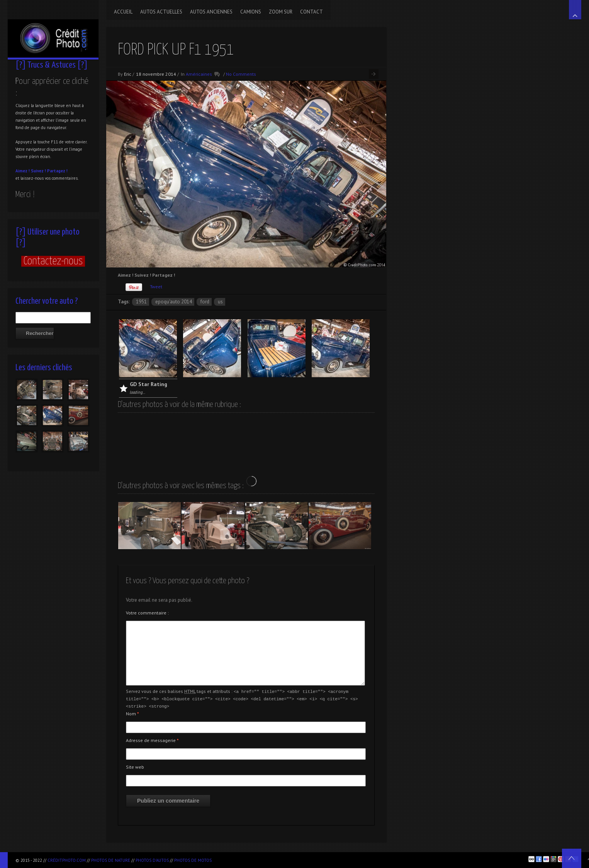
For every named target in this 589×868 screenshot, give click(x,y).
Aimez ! (23, 171)
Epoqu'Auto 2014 (174, 302)
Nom (132, 712)
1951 (141, 302)
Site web (135, 766)
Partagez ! (57, 171)
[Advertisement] (306, 859)
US (220, 302)
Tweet (156, 287)
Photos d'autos (152, 860)
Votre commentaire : (147, 613)
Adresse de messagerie (152, 739)
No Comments (241, 74)
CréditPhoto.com (67, 860)
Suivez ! (38, 171)
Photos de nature (111, 860)
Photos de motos (193, 860)
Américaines (199, 74)
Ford (205, 302)
